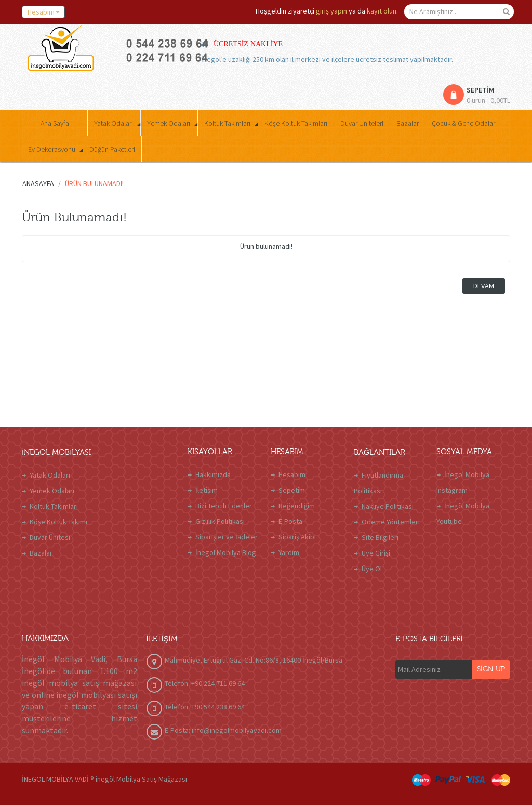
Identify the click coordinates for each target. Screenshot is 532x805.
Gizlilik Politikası (220, 521)
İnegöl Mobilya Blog (226, 552)
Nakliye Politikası (388, 506)
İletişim (207, 490)
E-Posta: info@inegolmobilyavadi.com (223, 730)
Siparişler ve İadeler (227, 537)
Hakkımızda (213, 474)
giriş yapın (331, 11)
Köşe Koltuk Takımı (58, 522)
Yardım (289, 552)
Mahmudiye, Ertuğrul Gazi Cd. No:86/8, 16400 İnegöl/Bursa (254, 660)
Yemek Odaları (52, 491)
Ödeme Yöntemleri (391, 522)
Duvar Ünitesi (50, 537)
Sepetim (292, 490)
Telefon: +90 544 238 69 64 (205, 707)
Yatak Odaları (50, 475)
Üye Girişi (376, 553)
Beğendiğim (297, 506)
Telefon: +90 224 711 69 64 (205, 683)
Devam (484, 286)
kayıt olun (382, 11)
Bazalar (41, 553)
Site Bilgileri (380, 537)
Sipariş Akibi (297, 537)
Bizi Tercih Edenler (224, 506)
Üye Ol (372, 569)
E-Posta (290, 521)
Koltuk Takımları (54, 506)
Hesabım (292, 474)
